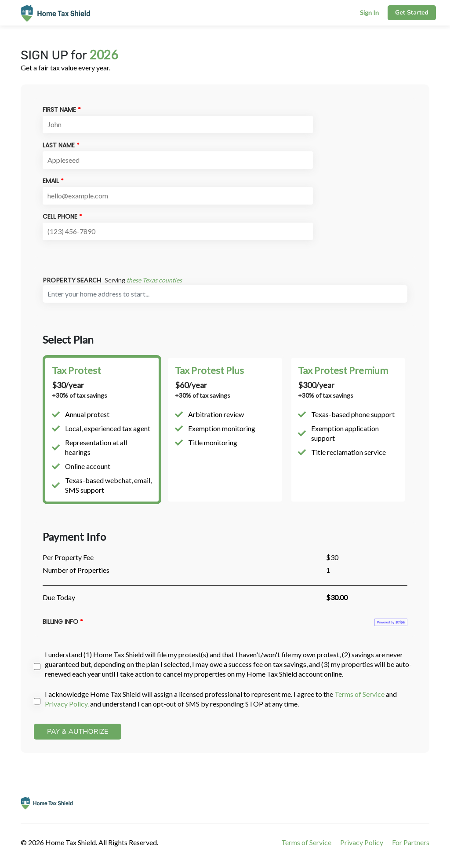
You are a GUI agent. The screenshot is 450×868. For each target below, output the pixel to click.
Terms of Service (359, 694)
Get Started (412, 13)
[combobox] (225, 294)
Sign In (369, 13)
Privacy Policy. (67, 704)
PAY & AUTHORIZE (78, 732)
